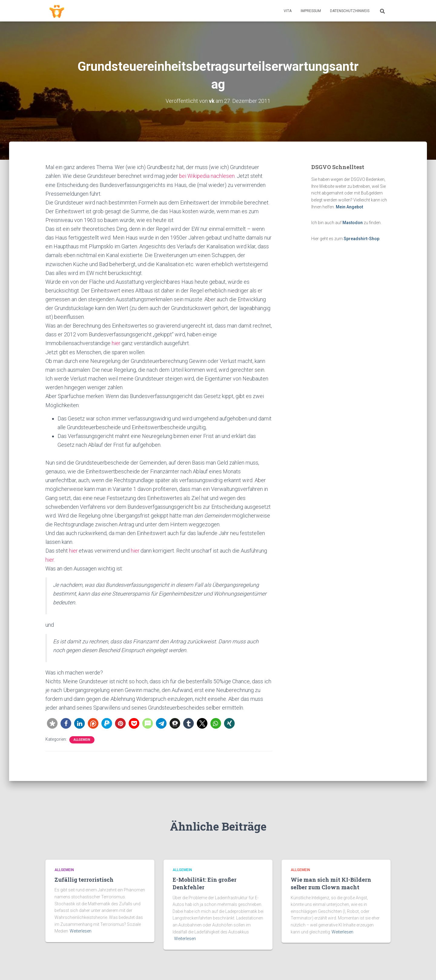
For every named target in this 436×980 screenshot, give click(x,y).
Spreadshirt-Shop (362, 239)
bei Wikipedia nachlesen (207, 176)
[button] (52, 723)
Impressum (311, 11)
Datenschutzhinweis (350, 11)
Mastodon (353, 223)
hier (116, 343)
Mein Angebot (349, 207)
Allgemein (82, 739)
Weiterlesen (81, 931)
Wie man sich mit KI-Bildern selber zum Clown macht (331, 883)
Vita (288, 11)
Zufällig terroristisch (84, 880)
